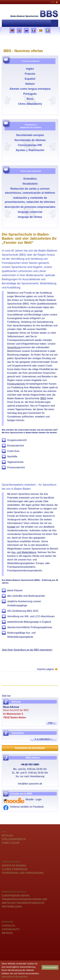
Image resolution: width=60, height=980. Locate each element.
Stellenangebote (14, 839)
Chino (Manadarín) (30, 104)
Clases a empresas (15, 869)
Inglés (30, 69)
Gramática (30, 179)
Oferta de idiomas (14, 866)
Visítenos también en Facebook (27, 807)
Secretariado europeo (30, 135)
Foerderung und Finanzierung (23, 873)
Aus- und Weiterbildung (24, 552)
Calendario (18, 733)
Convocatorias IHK (30, 145)
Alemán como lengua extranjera (30, 89)
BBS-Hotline (33, 758)
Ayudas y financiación (30, 150)
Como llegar (11, 843)
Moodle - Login (34, 799)
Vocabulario (30, 184)
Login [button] (54, 2)
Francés (30, 74)
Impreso (7, 933)
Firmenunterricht (16, 384)
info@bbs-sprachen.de (30, 784)
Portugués (30, 94)
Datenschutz (11, 929)
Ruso (30, 99)
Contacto (8, 926)
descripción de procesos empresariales (30, 207)
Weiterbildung (12, 907)
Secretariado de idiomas (30, 140)
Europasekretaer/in (16, 896)
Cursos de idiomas (31, 61)
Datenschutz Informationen (14, 977)
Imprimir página (45, 669)
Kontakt (11, 527)
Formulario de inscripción (30, 748)
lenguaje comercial (30, 212)
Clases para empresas (31, 171)
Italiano (30, 84)
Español (30, 79)
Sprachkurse (14, 347)
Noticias (8, 836)
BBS (43, 398)
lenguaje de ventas (30, 217)
